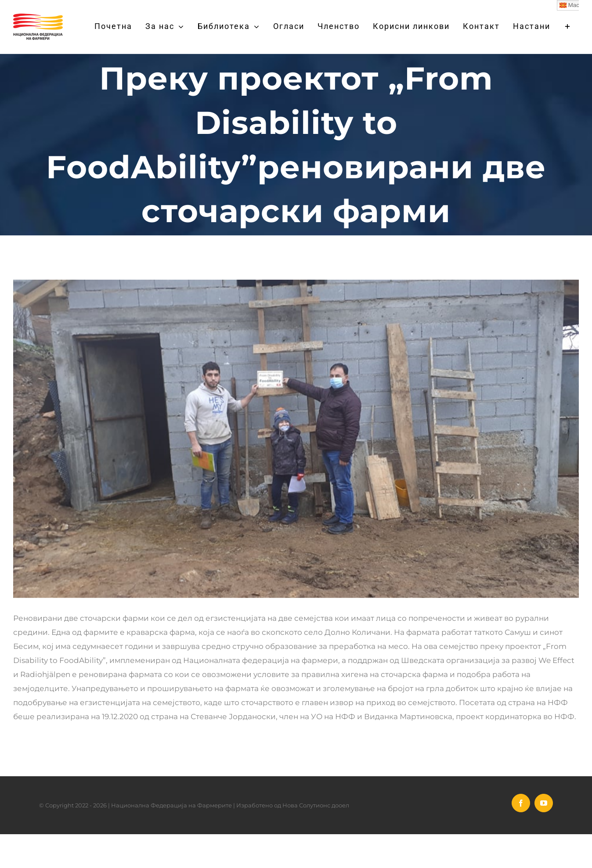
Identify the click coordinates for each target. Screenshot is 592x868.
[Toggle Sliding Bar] (568, 26)
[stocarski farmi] (296, 439)
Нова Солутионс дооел (316, 805)
